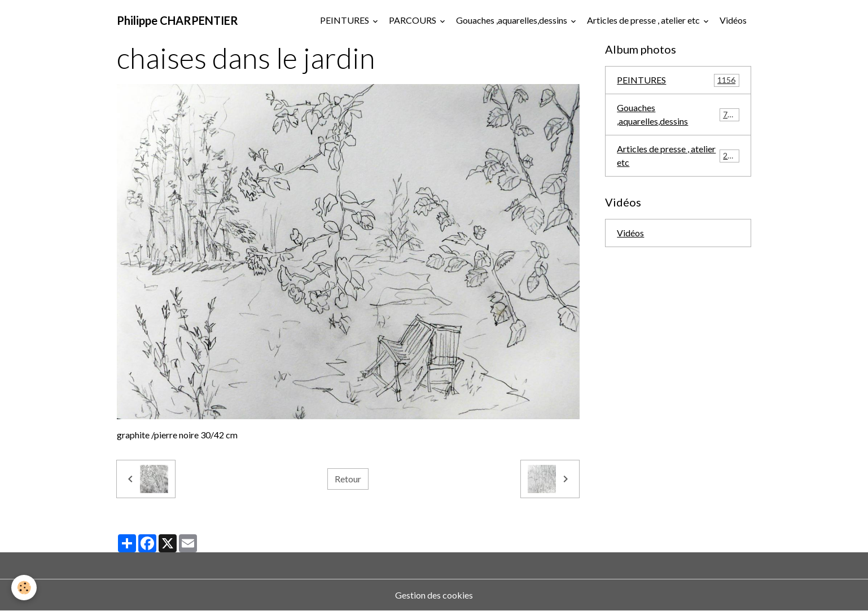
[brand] (177, 20)
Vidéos (733, 20)
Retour (348, 479)
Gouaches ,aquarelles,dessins (512, 20)
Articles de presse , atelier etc (644, 20)
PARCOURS (413, 20)
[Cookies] (24, 588)
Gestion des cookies (434, 595)
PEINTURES (345, 20)
